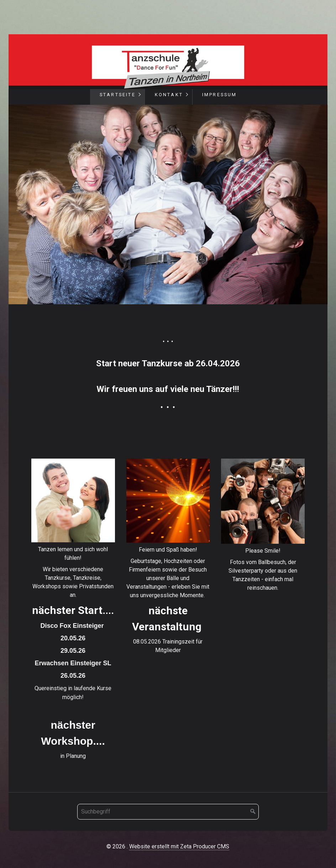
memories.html (263, 527)
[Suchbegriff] (168, 812)
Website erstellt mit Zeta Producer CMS (179, 846)
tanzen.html (73, 611)
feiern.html (168, 558)
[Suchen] (253, 812)
